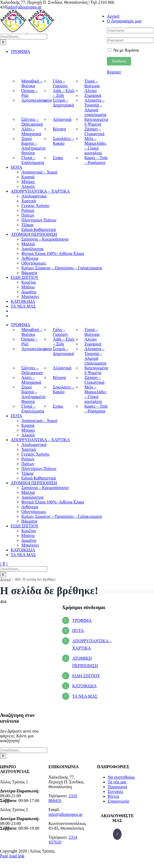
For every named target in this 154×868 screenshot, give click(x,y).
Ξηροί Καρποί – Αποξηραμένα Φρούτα (33, 146)
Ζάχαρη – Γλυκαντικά (94, 131)
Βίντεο (113, 796)
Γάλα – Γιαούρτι (60, 83)
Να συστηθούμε (121, 777)
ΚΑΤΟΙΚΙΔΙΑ (84, 686)
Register (114, 72)
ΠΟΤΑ (78, 631)
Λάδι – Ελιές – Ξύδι (64, 93)
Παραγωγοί (117, 787)
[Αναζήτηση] (3, 42)
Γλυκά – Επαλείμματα (33, 160)
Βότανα (59, 129)
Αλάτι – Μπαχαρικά (31, 131)
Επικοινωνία (118, 801)
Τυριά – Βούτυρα (92, 83)
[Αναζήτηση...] (24, 37)
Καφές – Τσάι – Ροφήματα (96, 160)
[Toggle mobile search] (4, 564)
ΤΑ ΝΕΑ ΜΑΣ (85, 696)
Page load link (12, 856)
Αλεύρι (91, 91)
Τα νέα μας (117, 782)
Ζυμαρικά (93, 95)
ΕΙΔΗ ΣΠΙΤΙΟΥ (86, 676)
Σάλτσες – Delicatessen (32, 122)
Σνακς (58, 158)
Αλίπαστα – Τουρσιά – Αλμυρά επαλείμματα (95, 107)
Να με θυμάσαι (123, 50)
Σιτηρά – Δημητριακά (63, 103)
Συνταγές (115, 791)
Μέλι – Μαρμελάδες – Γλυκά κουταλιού (96, 146)
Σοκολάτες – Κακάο (64, 141)
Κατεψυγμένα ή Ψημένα (96, 122)
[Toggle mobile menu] (1, 564)
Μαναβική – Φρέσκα (32, 83)
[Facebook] (117, 834)
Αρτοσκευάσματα (37, 100)
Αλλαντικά (62, 119)
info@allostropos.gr (24, 7)
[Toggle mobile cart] (7, 564)
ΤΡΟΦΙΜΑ (82, 620)
